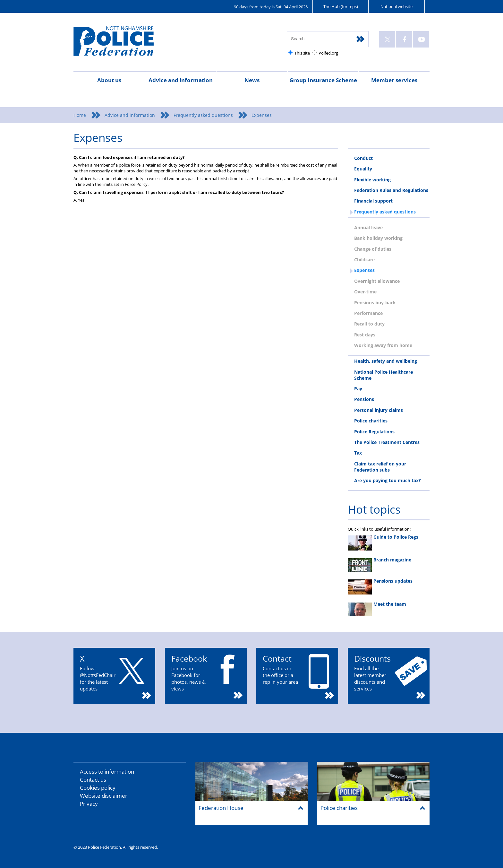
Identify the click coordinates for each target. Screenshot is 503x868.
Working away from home (383, 345)
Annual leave (368, 227)
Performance (368, 313)
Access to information (107, 772)
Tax (358, 453)
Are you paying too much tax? (388, 480)
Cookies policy (98, 788)
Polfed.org (328, 53)
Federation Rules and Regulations (391, 190)
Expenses (364, 270)
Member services (394, 80)
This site (302, 53)
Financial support (373, 201)
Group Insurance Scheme (323, 80)
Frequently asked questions (203, 115)
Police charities (371, 421)
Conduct (363, 158)
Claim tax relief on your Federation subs (380, 467)
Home (80, 115)
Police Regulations (374, 432)
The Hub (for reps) (341, 6)
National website (396, 6)
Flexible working (372, 180)
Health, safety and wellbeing (386, 361)
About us (109, 80)
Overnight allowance (377, 281)
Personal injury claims (379, 410)
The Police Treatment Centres (387, 442)
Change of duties (373, 249)
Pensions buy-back (375, 303)
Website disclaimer (104, 796)
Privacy (89, 804)
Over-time (365, 292)
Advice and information (181, 80)
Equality (363, 169)
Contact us (93, 780)
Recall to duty (369, 324)
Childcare (364, 260)
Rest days (365, 335)
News (252, 80)
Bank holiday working (378, 238)
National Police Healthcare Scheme (384, 375)
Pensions (364, 399)
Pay (358, 389)
